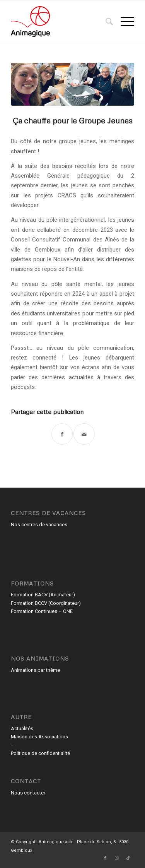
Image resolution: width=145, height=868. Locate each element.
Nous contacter (28, 793)
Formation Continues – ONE (42, 611)
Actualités (22, 728)
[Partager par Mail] (84, 434)
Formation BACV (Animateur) (43, 595)
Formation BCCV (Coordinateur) (46, 603)
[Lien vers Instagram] (117, 858)
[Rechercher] (105, 22)
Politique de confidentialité (40, 753)
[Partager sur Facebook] (62, 434)
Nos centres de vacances (39, 525)
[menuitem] (105, 22)
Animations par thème (35, 670)
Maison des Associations (39, 737)
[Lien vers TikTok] (128, 858)
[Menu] (124, 22)
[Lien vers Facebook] (105, 858)
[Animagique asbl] (60, 22)
